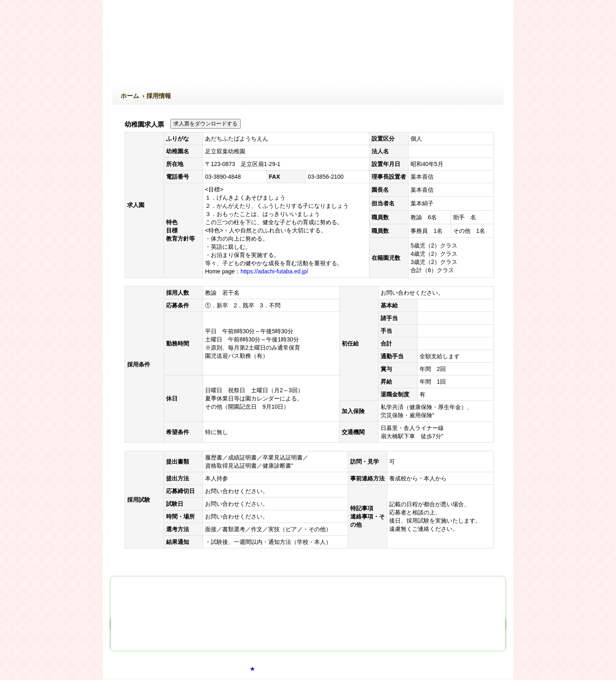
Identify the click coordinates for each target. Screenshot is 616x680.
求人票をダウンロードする (205, 124)
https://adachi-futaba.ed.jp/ (274, 271)
